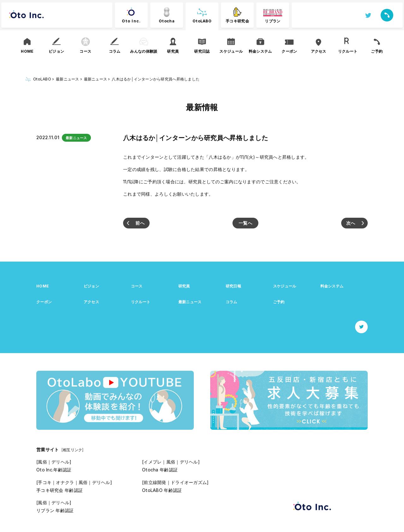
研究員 (184, 286)
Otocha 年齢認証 (160, 470)
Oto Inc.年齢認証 (54, 470)
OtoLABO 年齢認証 (162, 490)
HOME (43, 286)
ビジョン (91, 286)
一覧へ (245, 223)
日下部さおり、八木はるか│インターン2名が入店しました (136, 223)
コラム (232, 302)
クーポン (44, 302)
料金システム (332, 286)
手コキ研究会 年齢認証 (59, 490)
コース (137, 286)
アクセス (91, 302)
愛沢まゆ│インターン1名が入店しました (354, 223)
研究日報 (233, 286)
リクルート (141, 302)
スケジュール (285, 286)
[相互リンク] (73, 450)
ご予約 (279, 302)
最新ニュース (190, 302)
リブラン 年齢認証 (55, 510)
